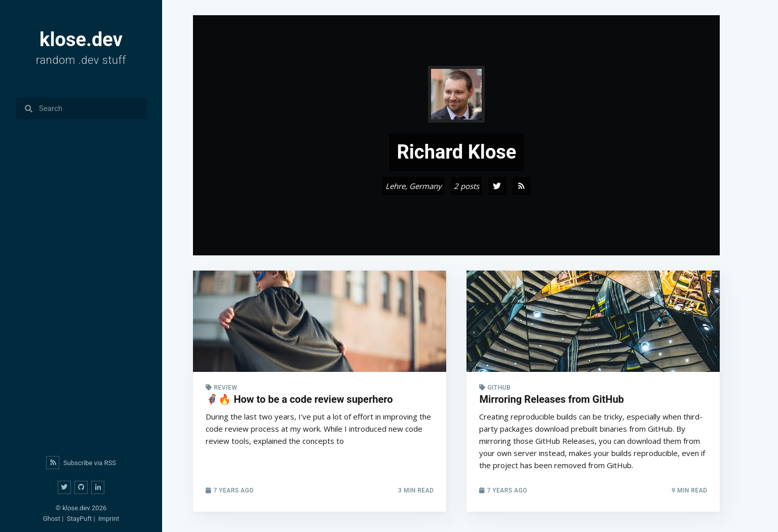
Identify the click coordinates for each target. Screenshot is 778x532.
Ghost (52, 519)
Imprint (109, 519)
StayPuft (79, 519)
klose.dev (76, 508)
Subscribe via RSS (81, 463)
